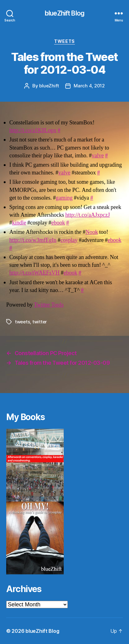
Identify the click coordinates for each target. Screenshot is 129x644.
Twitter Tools (49, 305)
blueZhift (49, 86)
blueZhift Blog (64, 13)
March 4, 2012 (89, 86)
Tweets (64, 41)
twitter (40, 322)
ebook (58, 223)
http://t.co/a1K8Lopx (33, 130)
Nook (92, 232)
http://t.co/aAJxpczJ (88, 215)
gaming (64, 198)
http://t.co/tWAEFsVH (35, 273)
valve (98, 156)
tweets (22, 322)
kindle (19, 223)
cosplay (69, 240)
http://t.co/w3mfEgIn (33, 240)
